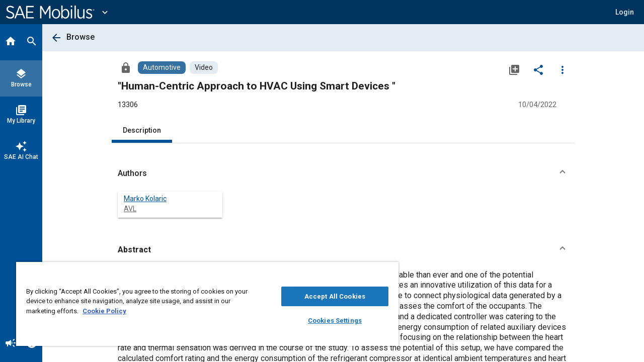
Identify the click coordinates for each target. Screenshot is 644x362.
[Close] (379, 273)
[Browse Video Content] (204, 68)
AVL (130, 209)
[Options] (562, 69)
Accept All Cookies (327, 296)
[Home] (11, 42)
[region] (203, 304)
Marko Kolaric (145, 199)
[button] (625, 12)
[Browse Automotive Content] (162, 68)
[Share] (538, 69)
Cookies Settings (327, 321)
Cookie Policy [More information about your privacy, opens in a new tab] (104, 311)
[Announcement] (11, 344)
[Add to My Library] (514, 69)
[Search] (32, 42)
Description (142, 130)
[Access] (126, 67)
